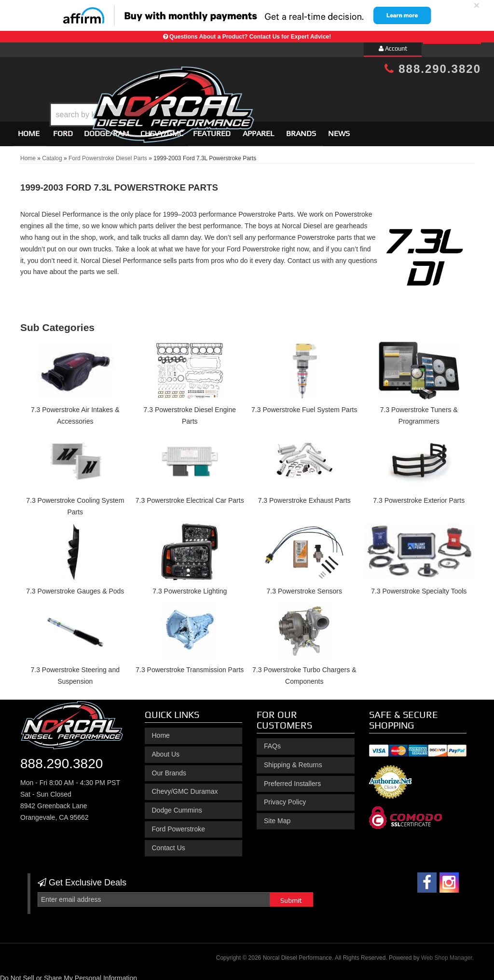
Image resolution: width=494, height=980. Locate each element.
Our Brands (169, 769)
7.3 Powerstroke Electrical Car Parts (190, 496)
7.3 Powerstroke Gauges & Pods (75, 587)
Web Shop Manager (447, 954)
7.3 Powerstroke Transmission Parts (190, 666)
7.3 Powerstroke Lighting (190, 587)
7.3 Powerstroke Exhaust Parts (304, 496)
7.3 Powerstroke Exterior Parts (419, 496)
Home (29, 129)
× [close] (477, 5)
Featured (212, 129)
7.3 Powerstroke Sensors (304, 587)
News (339, 129)
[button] (255, 90)
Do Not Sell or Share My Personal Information (69, 974)
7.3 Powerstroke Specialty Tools (419, 587)
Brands (301, 129)
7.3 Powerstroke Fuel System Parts (304, 406)
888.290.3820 (433, 69)
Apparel (258, 129)
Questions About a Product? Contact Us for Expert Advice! (250, 37)
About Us (166, 750)
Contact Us (169, 843)
